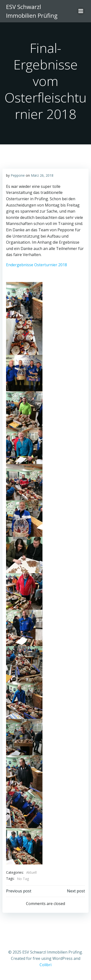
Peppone (18, 175)
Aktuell (31, 872)
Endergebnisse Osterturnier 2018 (37, 265)
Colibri (45, 965)
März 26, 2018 (42, 175)
